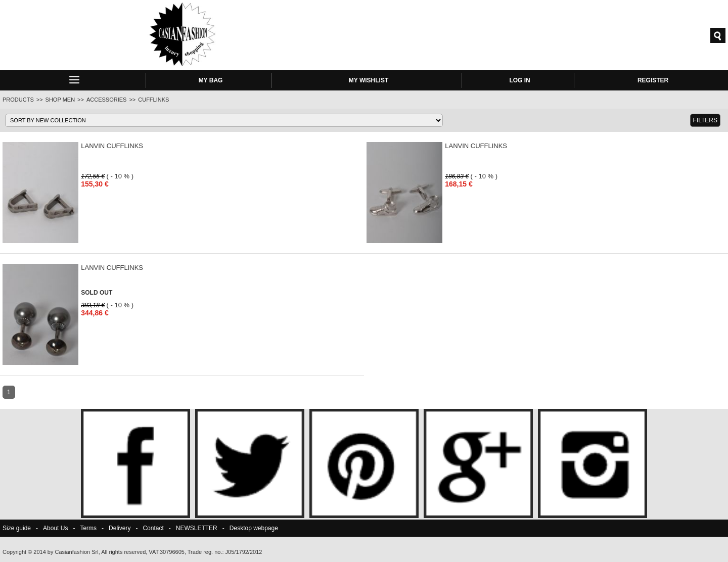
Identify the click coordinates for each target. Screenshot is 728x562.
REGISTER (653, 80)
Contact (153, 528)
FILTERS (705, 120)
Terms (88, 528)
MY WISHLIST (369, 80)
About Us (55, 528)
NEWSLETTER (197, 528)
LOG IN (519, 80)
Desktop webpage (254, 528)
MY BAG (211, 80)
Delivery (120, 528)
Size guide (17, 528)
